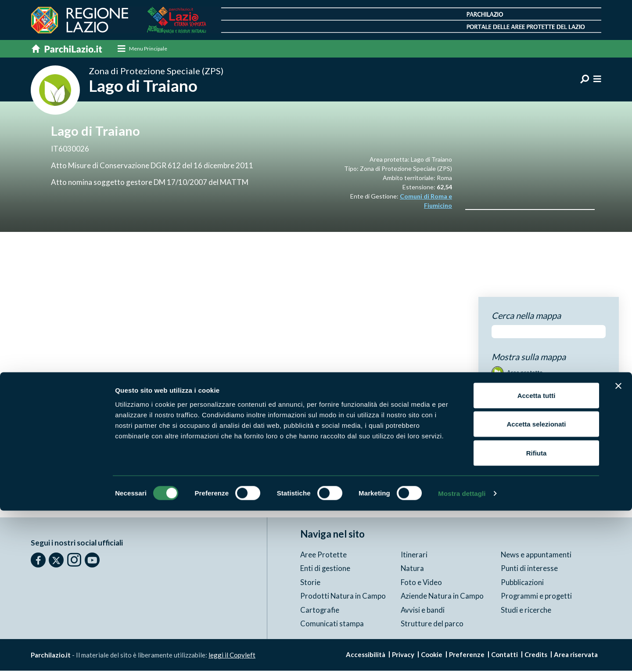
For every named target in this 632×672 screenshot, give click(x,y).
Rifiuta (537, 614)
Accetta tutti (537, 557)
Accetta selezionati (536, 586)
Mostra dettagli (462, 655)
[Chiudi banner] (618, 547)
